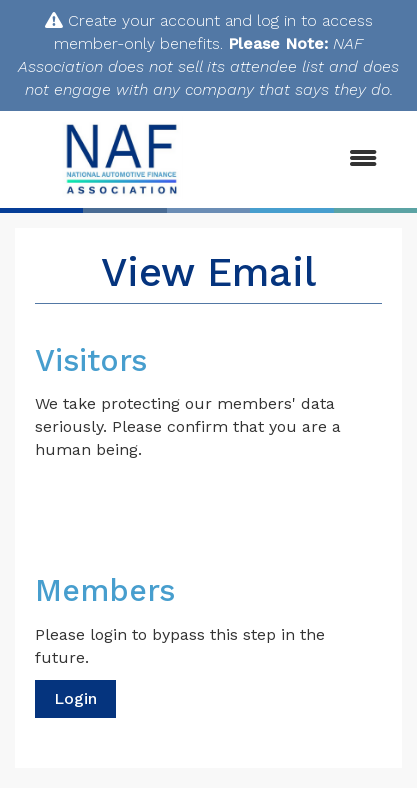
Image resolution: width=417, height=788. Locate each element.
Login (75, 698)
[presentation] (187, 510)
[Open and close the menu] (313, 159)
